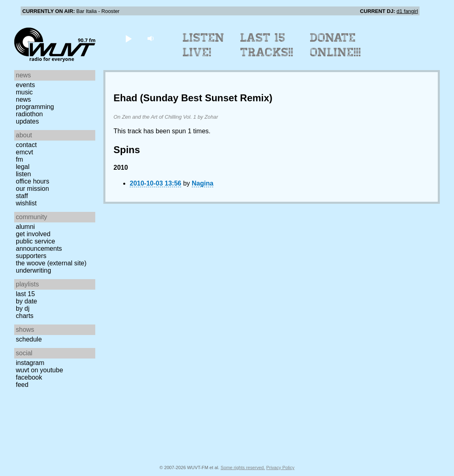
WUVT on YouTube (40, 370)
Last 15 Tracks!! (267, 45)
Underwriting (33, 270)
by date (26, 301)
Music (24, 92)
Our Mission (32, 189)
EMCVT (25, 152)
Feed (22, 385)
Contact (26, 145)
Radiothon (29, 114)
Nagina (202, 183)
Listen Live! (204, 45)
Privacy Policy (281, 467)
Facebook (29, 377)
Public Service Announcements (39, 245)
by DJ (23, 308)
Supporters (31, 256)
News (23, 99)
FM (19, 159)
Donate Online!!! (336, 45)
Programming (35, 107)
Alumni (25, 227)
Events (25, 85)
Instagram (30, 363)
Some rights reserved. (243, 467)
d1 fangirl (407, 11)
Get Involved (33, 234)
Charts (25, 316)
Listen (23, 174)
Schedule (29, 339)
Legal (23, 167)
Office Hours (32, 181)
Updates (27, 121)
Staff (22, 196)
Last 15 (25, 294)
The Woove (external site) (51, 263)
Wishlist (26, 203)
